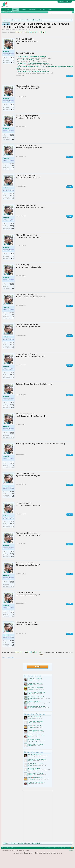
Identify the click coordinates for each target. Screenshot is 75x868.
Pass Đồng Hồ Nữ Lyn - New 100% (37, 703)
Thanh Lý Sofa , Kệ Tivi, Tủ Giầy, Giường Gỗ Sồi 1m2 (33, 82)
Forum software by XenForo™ (15, 860)
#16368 (70, 286)
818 (28, 43)
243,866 (12, 69)
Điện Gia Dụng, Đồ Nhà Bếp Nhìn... (37, 707)
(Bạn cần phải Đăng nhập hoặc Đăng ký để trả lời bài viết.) (59, 663)
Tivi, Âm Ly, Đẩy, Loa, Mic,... (35, 712)
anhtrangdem (26, 69)
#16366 (70, 227)
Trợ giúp (55, 858)
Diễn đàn (16, 9)
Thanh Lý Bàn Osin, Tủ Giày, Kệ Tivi (28, 70)
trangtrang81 (31, 738)
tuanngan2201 (27, 83)
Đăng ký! (37, 677)
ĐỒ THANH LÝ (14, 40)
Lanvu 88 (30, 733)
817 (26, 43)
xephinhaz (30, 756)
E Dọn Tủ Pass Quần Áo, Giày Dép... (37, 770)
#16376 (70, 525)
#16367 (70, 257)
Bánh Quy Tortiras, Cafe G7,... (35, 727)
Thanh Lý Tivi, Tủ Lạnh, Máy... (35, 689)
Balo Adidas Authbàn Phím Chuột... (37, 717)
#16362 (70, 107)
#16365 (70, 197)
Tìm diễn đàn (6, 12)
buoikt (29, 747)
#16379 (70, 614)
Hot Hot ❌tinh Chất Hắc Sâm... (36, 736)
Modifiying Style (6, 858)
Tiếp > (43, 43)
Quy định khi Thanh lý (26, 27)
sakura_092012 (27, 75)
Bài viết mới (14, 12)
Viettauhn (22, 40)
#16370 (70, 346)
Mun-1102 (30, 771)
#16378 (70, 584)
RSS (72, 858)
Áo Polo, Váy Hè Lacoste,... (35, 750)
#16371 (70, 376)
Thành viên (24, 9)
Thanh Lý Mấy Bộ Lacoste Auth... (36, 732)
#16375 (70, 495)
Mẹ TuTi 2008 (31, 718)
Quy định (71, 860)
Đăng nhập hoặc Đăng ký (65, 1)
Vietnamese (14, 858)
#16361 (70, 86)
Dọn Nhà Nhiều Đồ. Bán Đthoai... (36, 755)
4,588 (13, 73)
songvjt (30, 704)
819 (31, 43)
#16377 (70, 555)
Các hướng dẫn (33, 9)
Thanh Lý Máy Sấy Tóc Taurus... (36, 741)
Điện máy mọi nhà (32, 709)
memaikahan (31, 729)
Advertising (42, 9)
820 (33, 43)
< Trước (17, 43)
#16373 (70, 435)
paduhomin (26, 80)
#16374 (70, 465)
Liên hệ (50, 9)
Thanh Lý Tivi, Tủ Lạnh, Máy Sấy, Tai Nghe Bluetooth (33, 73)
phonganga (31, 699)
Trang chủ (8, 9)
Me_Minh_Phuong (32, 751)
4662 (40, 43)
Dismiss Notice (71, 25)
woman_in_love (32, 742)
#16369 (70, 316)
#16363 (70, 137)
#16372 (70, 406)
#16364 (70, 167)
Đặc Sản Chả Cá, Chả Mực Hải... (36, 698)
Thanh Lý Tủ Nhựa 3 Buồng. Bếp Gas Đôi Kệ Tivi (32, 67)
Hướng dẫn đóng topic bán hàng (47, 27)
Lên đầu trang (67, 858)
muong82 (25, 72)
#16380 (70, 644)
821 (35, 43)
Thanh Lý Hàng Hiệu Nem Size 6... (36, 745)
